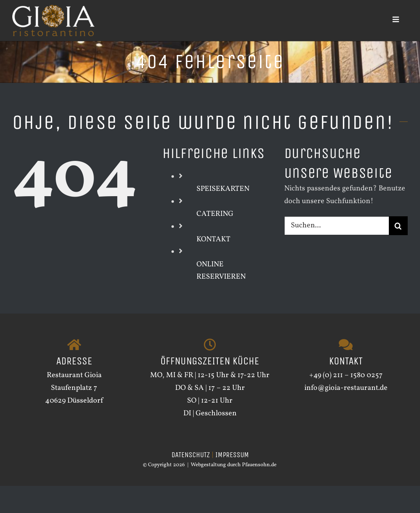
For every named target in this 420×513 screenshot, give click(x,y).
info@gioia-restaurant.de (346, 388)
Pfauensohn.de (259, 465)
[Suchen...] (337, 226)
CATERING (215, 214)
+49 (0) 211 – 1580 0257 (346, 375)
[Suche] (398, 226)
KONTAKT (213, 239)
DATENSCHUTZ (191, 455)
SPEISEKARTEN (223, 189)
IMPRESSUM (232, 455)
